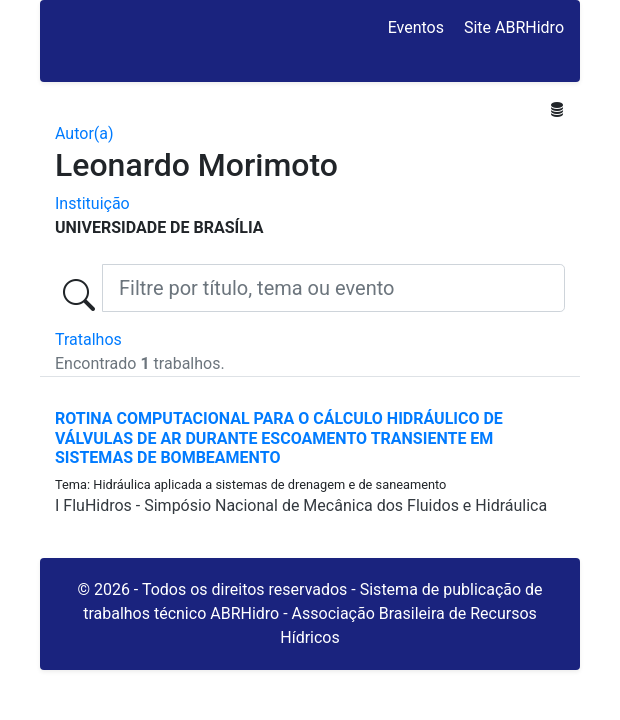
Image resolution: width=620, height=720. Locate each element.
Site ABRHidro (514, 27)
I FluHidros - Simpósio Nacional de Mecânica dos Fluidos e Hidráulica (301, 505)
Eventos (416, 27)
